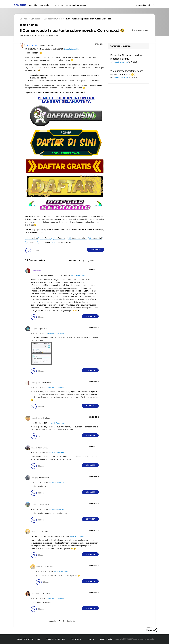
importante (46, 243)
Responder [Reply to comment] (90, 316)
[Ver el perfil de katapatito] (35, 594)
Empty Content (58, 5)
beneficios (34, 238)
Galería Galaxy (45, 5)
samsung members (64, 243)
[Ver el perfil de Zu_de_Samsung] (32, 45)
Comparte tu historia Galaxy (76, 5)
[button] (100, 44)
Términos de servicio (55, 639)
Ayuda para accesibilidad (28, 639)
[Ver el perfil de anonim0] (35, 531)
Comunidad (33, 5)
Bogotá (48, 238)
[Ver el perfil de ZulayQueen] (36, 383)
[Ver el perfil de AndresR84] (35, 505)
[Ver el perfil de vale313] (34, 448)
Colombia (61, 238)
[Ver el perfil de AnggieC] (35, 329)
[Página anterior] (72, 261)
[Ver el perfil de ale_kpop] (35, 478)
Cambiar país (106, 639)
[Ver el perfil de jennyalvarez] (36, 418)
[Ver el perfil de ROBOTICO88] (36, 271)
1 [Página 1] (79, 261)
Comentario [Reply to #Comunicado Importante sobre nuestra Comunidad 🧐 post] (96, 250)
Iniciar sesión (141, 5)
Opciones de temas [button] (140, 30)
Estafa (32, 243)
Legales (90, 639)
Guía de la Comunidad (71, 49)
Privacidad (76, 639)
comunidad (98, 238)
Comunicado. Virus (79, 238)
